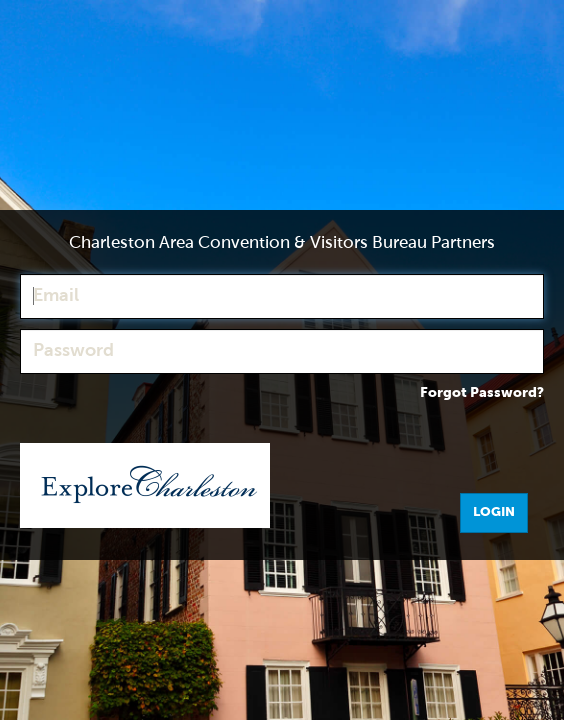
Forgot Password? (482, 393)
